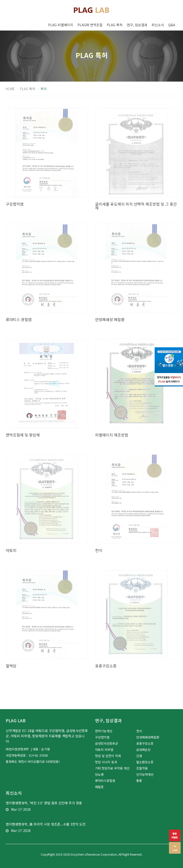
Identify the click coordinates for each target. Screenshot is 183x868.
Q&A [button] (172, 25)
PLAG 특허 (28, 89)
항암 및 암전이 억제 (108, 756)
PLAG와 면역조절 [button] (90, 25)
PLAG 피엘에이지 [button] (61, 25)
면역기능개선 (104, 731)
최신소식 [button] (158, 25)
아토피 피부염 (104, 750)
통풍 (139, 781)
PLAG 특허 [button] (115, 25)
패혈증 (99, 787)
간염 (139, 756)
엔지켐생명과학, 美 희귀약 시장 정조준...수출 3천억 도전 (46, 824)
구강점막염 (102, 737)
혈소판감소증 (145, 762)
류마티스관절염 (105, 781)
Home (10, 89)
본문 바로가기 (0, 0)
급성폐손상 (143, 750)
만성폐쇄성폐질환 (148, 737)
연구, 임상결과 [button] (137, 25)
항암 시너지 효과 (106, 762)
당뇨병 (99, 774)
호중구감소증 (145, 743)
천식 (139, 731)
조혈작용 (142, 768)
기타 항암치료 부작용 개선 (112, 768)
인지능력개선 (145, 774)
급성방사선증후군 (107, 743)
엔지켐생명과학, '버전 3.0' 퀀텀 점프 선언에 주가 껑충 (44, 803)
